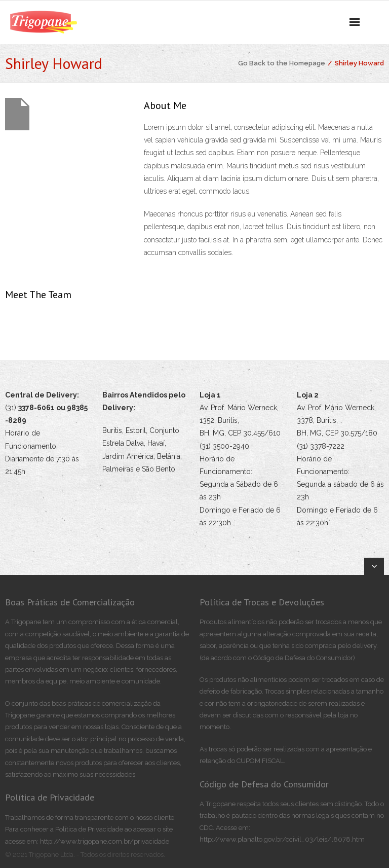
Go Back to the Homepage (282, 63)
